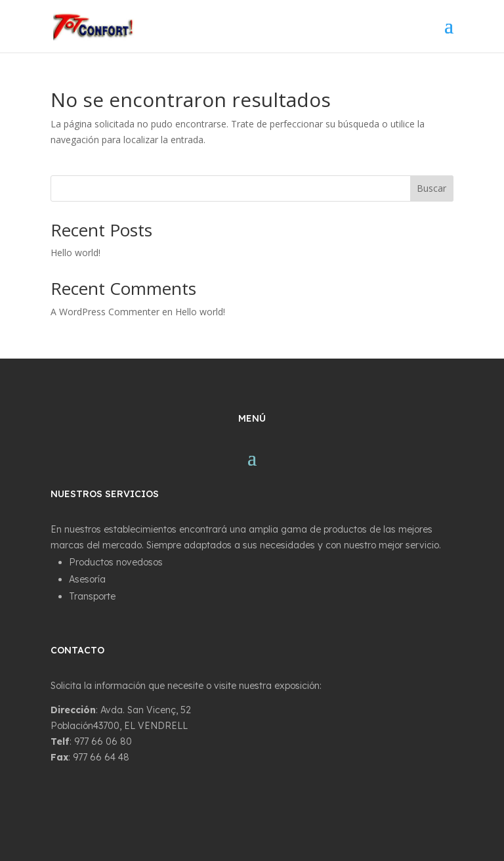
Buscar (431, 188)
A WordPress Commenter (105, 312)
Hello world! (75, 253)
